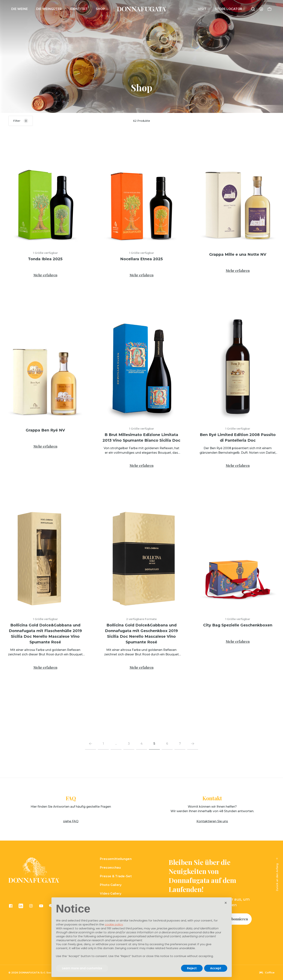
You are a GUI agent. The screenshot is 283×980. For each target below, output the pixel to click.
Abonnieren (239, 919)
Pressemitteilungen (116, 859)
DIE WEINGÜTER (49, 9)
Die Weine (20, 9)
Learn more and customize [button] (82, 968)
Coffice (267, 972)
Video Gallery (111, 894)
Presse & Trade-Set (116, 876)
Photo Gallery (111, 885)
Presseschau (110, 868)
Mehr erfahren (45, 275)
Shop (100, 9)
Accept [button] (216, 968)
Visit (202, 9)
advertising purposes (111, 936)
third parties (134, 928)
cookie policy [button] (114, 924)
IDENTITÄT (79, 9)
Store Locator (229, 9)
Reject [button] (192, 968)
